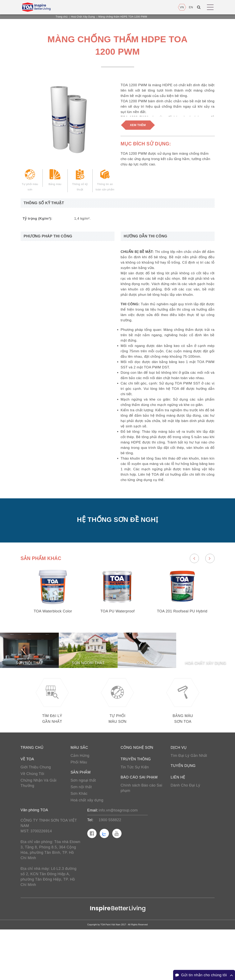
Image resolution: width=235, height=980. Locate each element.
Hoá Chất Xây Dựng (83, 17)
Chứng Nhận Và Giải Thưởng (39, 827)
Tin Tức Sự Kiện (135, 810)
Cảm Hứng (80, 798)
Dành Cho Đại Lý (185, 829)
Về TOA (27, 801)
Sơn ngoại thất (83, 824)
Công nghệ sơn (137, 789)
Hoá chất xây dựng (87, 845)
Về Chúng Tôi (32, 817)
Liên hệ (178, 820)
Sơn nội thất (81, 831)
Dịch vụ (179, 789)
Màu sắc (79, 789)
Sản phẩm (81, 815)
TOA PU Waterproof (118, 645)
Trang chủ (62, 17)
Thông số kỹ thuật (80, 183)
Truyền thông (136, 801)
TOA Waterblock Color (53, 645)
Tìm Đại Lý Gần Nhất (189, 798)
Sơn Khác (79, 838)
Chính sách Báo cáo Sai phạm (142, 831)
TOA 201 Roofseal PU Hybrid (182, 645)
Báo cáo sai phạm (139, 820)
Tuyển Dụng (183, 808)
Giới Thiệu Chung (36, 810)
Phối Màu (79, 805)
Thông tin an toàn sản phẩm (105, 183)
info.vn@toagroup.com (118, 855)
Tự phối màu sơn (30, 183)
